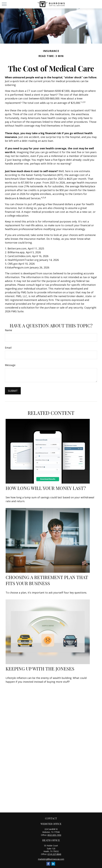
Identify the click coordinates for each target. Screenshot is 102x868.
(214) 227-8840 (54, 854)
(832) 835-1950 (54, 835)
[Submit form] (13, 391)
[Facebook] (48, 864)
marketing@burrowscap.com (51, 859)
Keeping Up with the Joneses (40, 669)
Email (8, 348)
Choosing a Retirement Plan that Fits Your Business (47, 580)
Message (10, 365)
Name (8, 330)
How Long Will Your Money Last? (46, 488)
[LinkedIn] (53, 864)
